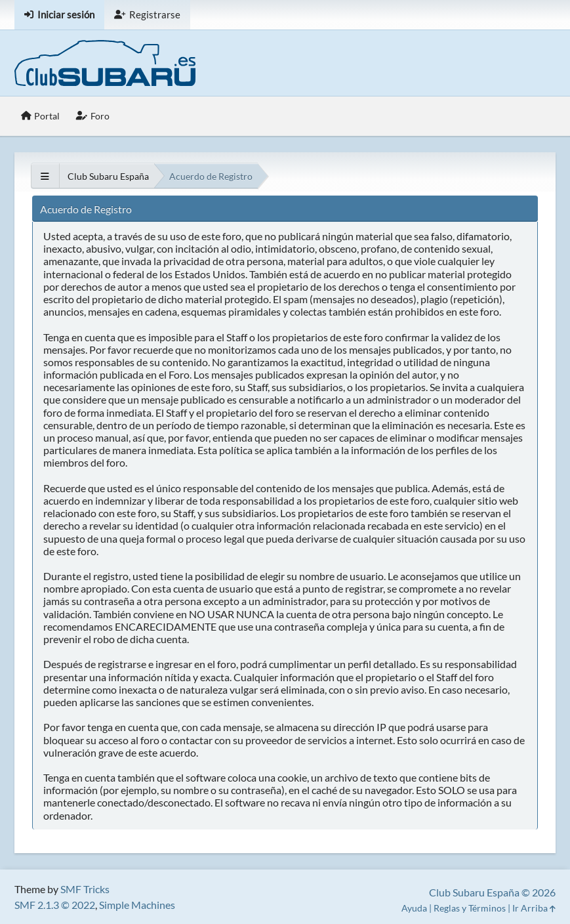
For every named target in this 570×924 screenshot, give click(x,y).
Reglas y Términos (470, 908)
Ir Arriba (534, 908)
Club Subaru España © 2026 (492, 892)
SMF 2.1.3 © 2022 (55, 905)
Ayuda (414, 908)
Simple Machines (137, 905)
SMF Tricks (85, 889)
